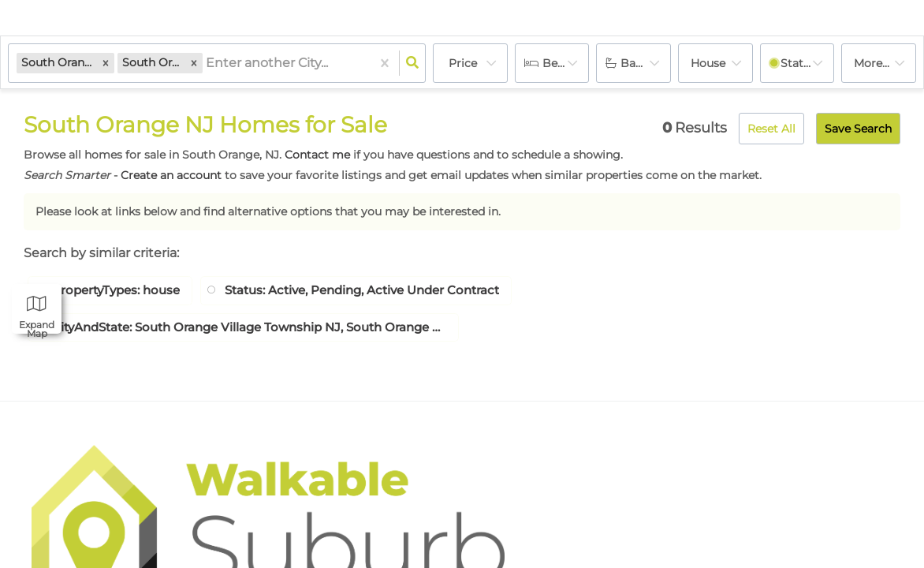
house (708, 63)
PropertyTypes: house (121, 291)
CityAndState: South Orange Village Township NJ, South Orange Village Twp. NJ (249, 329)
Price (463, 63)
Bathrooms (646, 63)
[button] (106, 63)
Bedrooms (566, 63)
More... (872, 63)
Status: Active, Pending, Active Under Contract (386, 291)
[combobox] (207, 64)
